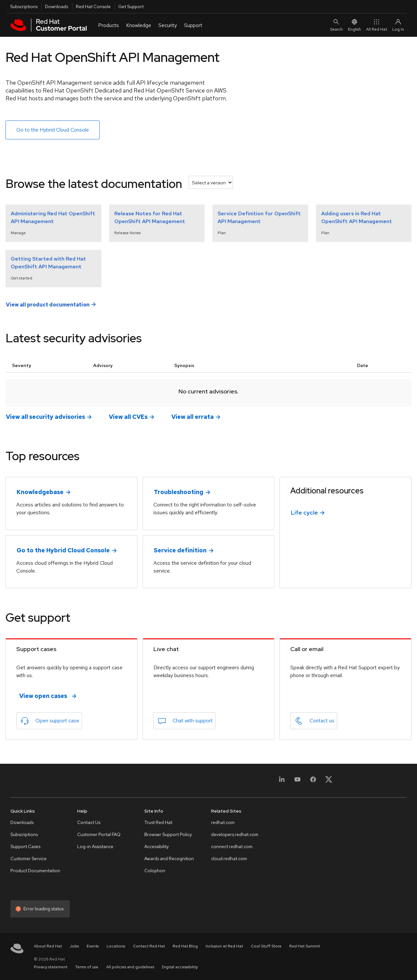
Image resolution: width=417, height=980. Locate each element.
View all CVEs (128, 417)
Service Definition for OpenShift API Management (259, 217)
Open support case (57, 721)
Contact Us (89, 822)
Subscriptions (24, 7)
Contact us (322, 721)
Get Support (131, 7)
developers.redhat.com (235, 834)
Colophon (155, 871)
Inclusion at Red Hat (224, 946)
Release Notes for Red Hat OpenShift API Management (150, 217)
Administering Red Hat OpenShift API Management (53, 217)
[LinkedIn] (282, 781)
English (354, 25)
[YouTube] (297, 781)
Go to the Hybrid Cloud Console (53, 130)
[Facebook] (313, 781)
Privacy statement (51, 967)
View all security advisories (45, 417)
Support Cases (25, 846)
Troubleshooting (179, 492)
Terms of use (87, 967)
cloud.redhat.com (229, 859)
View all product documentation (48, 304)
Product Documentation (35, 871)
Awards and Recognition (169, 859)
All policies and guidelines (130, 967)
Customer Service (29, 859)
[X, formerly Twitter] (329, 781)
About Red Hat (48, 946)
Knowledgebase (40, 492)
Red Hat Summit (305, 946)
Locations (116, 946)
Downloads (57, 7)
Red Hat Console (93, 7)
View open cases (43, 696)
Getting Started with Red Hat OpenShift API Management (48, 263)
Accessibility (157, 846)
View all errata (193, 417)
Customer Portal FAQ (99, 834)
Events (93, 946)
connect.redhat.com (232, 846)
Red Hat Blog (185, 946)
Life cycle (304, 512)
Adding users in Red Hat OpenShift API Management (357, 217)
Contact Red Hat (149, 946)
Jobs (74, 946)
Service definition (180, 550)
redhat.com (223, 822)
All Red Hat (377, 25)
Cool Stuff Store (266, 946)
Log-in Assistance (95, 846)
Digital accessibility (180, 967)
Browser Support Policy (168, 834)
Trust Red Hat (158, 822)
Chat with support (193, 721)
